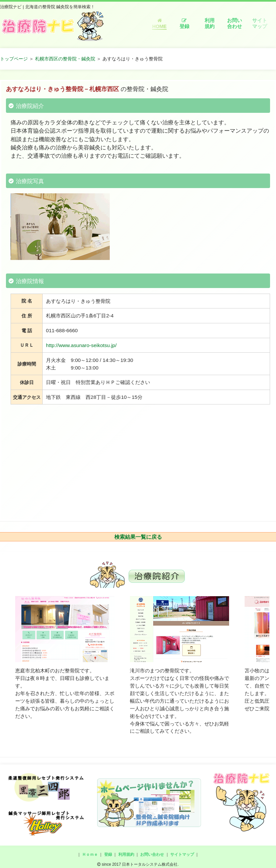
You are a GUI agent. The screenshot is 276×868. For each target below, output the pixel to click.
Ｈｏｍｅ (90, 854)
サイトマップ (260, 23)
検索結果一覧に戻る (138, 537)
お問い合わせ (235, 23)
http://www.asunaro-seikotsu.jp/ (81, 345)
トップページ (14, 59)
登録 (184, 24)
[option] (65, 658)
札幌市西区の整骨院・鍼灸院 (65, 59)
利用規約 (210, 23)
